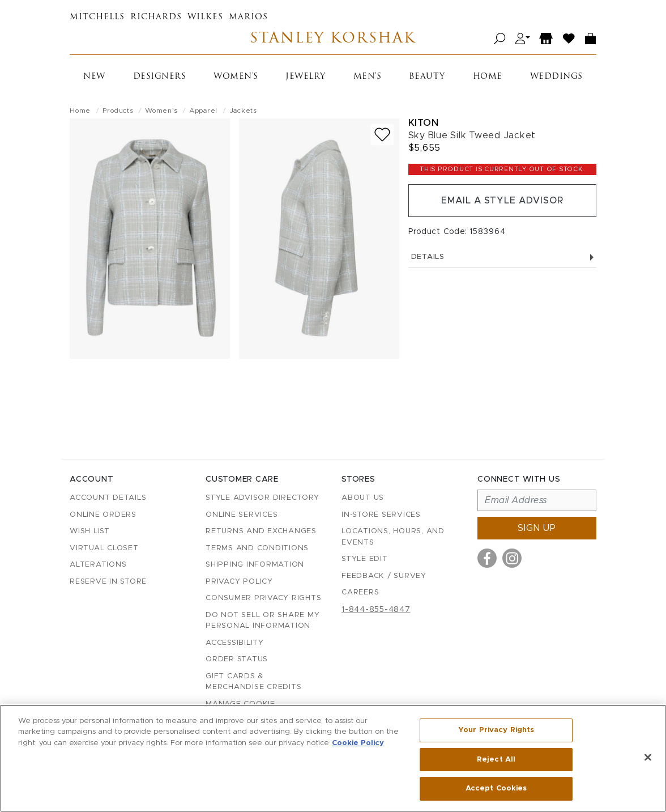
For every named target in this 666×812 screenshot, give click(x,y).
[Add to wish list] (382, 135)
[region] (333, 758)
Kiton (424, 123)
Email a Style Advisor (502, 201)
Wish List (90, 531)
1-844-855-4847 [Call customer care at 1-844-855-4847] (376, 610)
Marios (248, 17)
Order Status (237, 659)
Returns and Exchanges (261, 531)
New (94, 77)
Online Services (242, 515)
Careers (360, 592)
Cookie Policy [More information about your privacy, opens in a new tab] (358, 743)
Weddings (556, 77)
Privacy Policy (239, 582)
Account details (108, 498)
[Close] (648, 758)
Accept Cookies (496, 788)
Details (502, 257)
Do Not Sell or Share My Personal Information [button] (262, 621)
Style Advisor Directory (262, 498)
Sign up (537, 528)
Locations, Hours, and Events (393, 537)
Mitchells (97, 17)
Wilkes (205, 17)
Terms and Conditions (257, 548)
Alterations (98, 565)
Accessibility (235, 643)
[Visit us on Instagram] (512, 558)
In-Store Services (381, 515)
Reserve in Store (108, 582)
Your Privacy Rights (496, 730)
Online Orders (103, 515)
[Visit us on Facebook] (487, 558)
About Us (363, 498)
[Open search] (500, 39)
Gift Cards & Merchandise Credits (253, 682)
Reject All (496, 760)
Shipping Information (255, 565)
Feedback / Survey (384, 576)
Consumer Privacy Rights (263, 598)
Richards (156, 17)
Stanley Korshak (333, 39)
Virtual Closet (104, 548)
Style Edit (365, 559)
